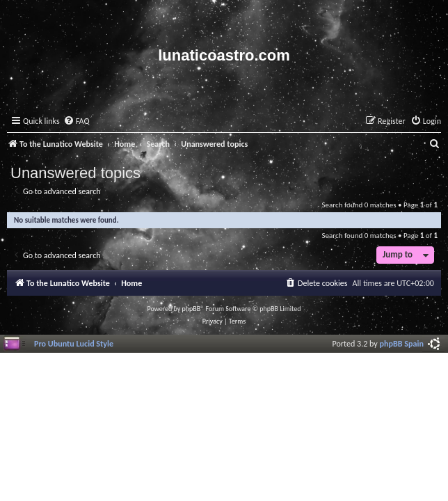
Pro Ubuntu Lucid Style (74, 343)
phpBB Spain (402, 343)
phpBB (192, 309)
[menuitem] (77, 121)
